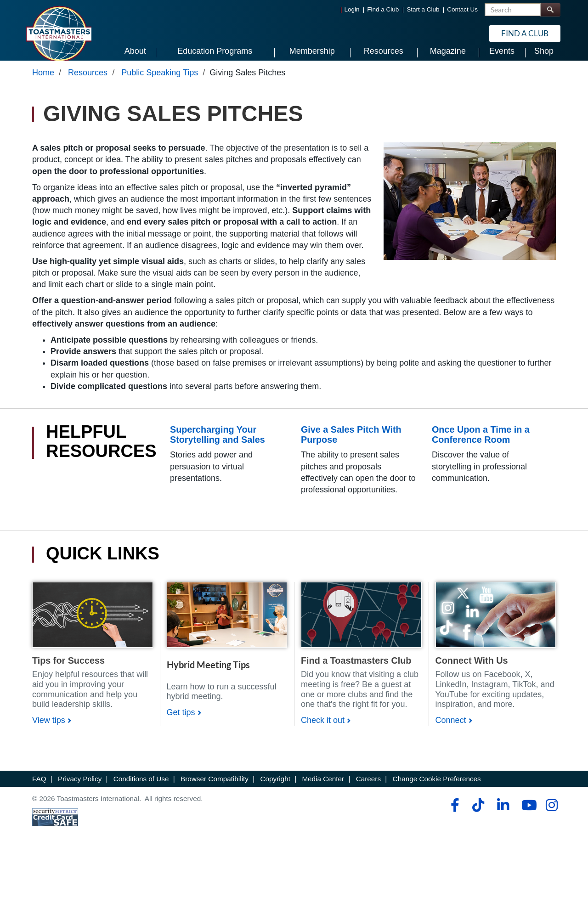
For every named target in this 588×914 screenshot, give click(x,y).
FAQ (39, 787)
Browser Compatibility (215, 787)
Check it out (323, 729)
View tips (49, 729)
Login (352, 9)
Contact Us (462, 9)
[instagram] (551, 814)
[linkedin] (503, 814)
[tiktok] (478, 814)
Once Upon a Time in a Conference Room (481, 443)
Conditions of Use (141, 787)
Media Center (323, 787)
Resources (88, 81)
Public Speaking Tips (160, 81)
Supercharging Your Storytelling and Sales (218, 443)
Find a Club (383, 9)
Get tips (181, 721)
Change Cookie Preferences (437, 787)
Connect (451, 729)
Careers (368, 787)
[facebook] (454, 814)
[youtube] (527, 814)
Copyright (275, 787)
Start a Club (423, 9)
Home (43, 81)
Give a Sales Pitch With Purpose (351, 443)
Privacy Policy (80, 787)
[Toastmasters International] (58, 33)
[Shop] (93, 623)
